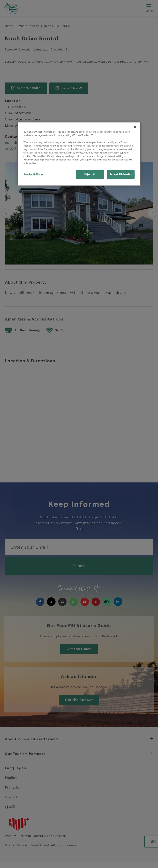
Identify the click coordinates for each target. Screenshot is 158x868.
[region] (79, 154)
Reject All (90, 174)
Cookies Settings (33, 174)
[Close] (135, 127)
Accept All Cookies (121, 174)
